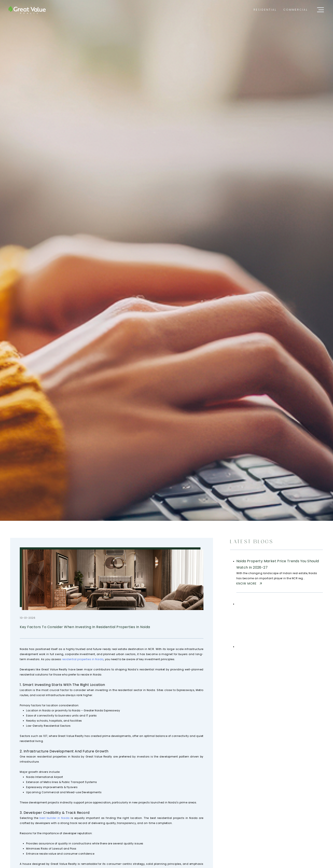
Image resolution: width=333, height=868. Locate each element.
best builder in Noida (55, 818)
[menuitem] (265, 10)
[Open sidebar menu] (320, 10)
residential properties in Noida (83, 659)
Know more (249, 583)
